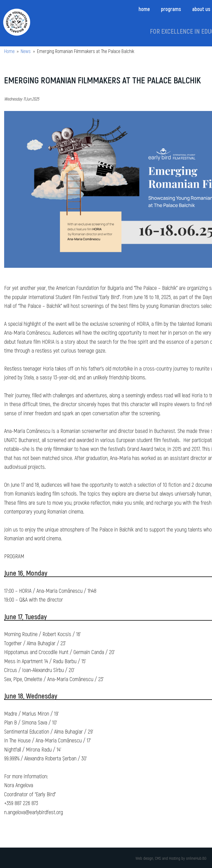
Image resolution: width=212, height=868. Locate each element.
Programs (171, 9)
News (26, 51)
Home (144, 9)
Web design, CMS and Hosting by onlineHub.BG (171, 858)
